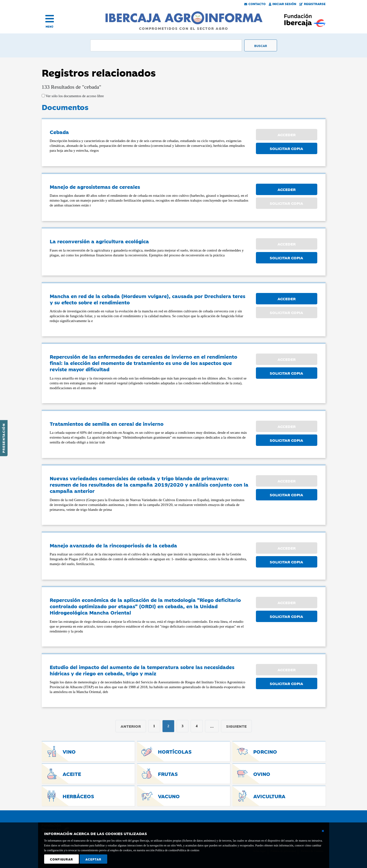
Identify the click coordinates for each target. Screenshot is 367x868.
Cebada (59, 132)
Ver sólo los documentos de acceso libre (74, 96)
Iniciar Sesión (283, 4)
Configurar (61, 859)
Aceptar (93, 859)
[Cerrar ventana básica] (323, 831)
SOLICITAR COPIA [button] (286, 148)
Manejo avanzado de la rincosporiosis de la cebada (113, 545)
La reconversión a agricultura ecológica (99, 241)
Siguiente (236, 726)
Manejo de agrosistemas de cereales (95, 187)
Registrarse (312, 4)
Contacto (255, 4)
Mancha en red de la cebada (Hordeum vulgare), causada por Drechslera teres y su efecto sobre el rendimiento (147, 299)
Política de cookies (188, 850)
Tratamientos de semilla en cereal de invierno (107, 424)
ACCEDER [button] (287, 189)
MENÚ (49, 27)
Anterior (131, 726)
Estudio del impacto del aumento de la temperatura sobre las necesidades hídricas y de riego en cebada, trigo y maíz (142, 670)
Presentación (3, 438)
